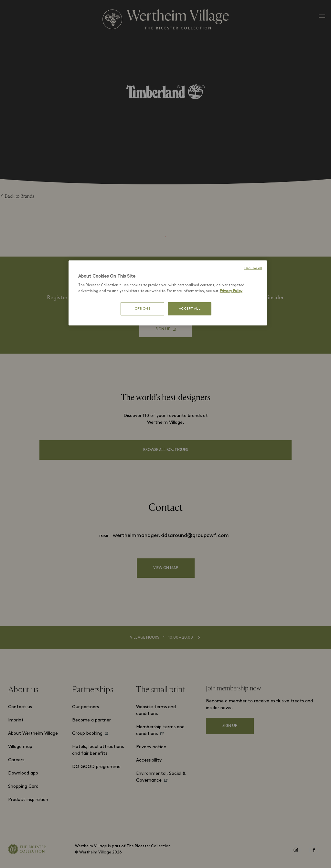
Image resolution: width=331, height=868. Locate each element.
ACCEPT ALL (190, 309)
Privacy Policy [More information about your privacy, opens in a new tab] (231, 291)
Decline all (253, 268)
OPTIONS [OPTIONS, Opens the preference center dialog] (143, 309)
